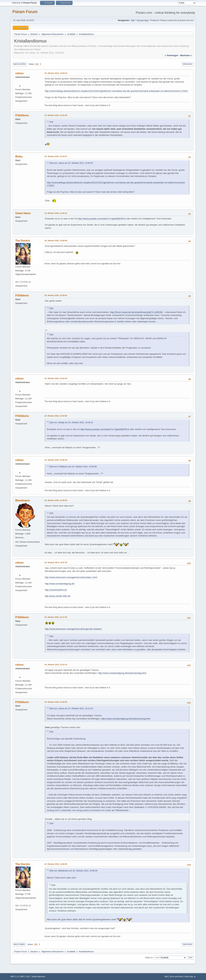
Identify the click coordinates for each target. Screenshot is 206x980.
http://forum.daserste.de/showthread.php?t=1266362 (136, 312)
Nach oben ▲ (190, 976)
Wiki (133, 20)
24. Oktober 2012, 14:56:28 (56, 460)
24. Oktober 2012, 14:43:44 (56, 378)
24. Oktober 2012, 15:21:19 (56, 665)
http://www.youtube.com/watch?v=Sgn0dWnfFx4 (102, 219)
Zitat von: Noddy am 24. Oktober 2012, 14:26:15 (71, 423)
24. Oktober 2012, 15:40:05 (56, 864)
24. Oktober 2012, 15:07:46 (56, 563)
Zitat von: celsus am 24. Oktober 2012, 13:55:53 (71, 163)
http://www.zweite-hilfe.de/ (58, 596)
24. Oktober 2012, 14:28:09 (56, 241)
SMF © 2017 (25, 976)
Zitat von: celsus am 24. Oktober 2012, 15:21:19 (71, 709)
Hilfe (166, 976)
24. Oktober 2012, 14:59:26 (56, 500)
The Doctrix (23, 241)
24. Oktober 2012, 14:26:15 (56, 213)
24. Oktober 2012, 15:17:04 (56, 617)
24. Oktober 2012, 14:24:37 (56, 156)
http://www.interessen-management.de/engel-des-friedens (73, 629)
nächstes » (186, 55)
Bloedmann (23, 500)
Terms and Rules (176, 976)
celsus (20, 73)
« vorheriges (171, 55)
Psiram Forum (25, 12)
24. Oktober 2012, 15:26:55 (56, 702)
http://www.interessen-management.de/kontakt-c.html (71, 577)
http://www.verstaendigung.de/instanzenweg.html (122, 673)
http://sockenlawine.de (56, 590)
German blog (142, 20)
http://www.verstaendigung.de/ (60, 584)
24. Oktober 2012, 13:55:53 (56, 73)
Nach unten (20, 64)
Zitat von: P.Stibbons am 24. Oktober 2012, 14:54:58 (73, 467)
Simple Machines (38, 976)
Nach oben (19, 944)
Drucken (187, 64)
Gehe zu (149, 957)
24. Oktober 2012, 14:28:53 (56, 295)
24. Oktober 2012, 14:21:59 (56, 115)
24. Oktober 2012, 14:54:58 (56, 416)
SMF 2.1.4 (15, 976)
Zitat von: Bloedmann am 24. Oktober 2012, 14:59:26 (73, 871)
